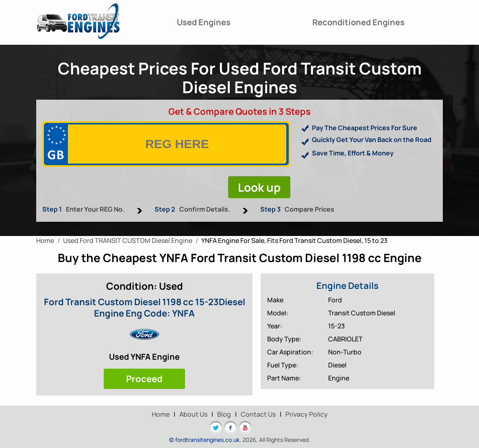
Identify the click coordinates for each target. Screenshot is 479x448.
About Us (193, 414)
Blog (224, 414)
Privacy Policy (307, 414)
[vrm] (177, 144)
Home (161, 414)
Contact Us (258, 414)
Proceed (144, 379)
